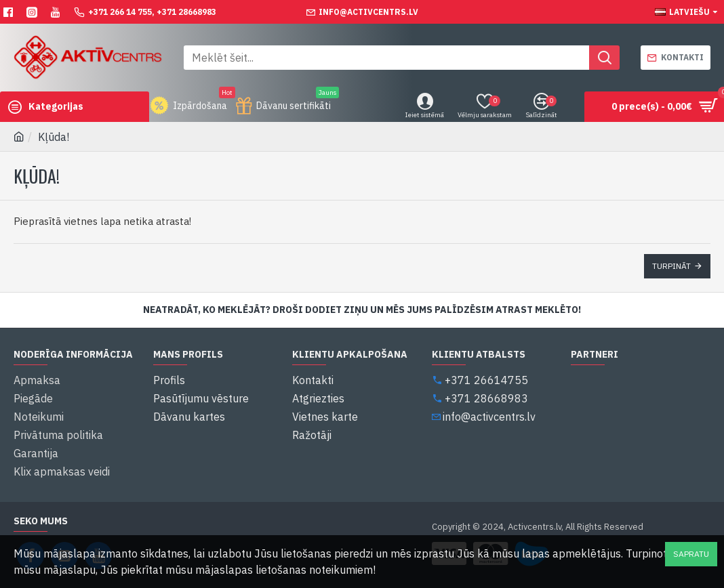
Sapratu (691, 554)
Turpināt (671, 266)
